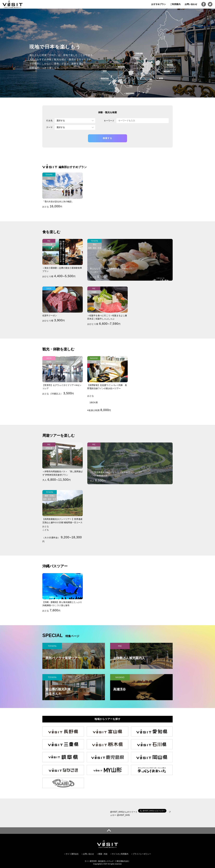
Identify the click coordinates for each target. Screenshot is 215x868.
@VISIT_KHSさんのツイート (124, 812)
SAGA (104, 71)
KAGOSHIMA (129, 94)
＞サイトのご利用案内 (119, 854)
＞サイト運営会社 (71, 854)
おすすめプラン (159, 4)
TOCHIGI (169, 65)
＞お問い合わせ (88, 854)
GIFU (135, 63)
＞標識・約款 (102, 854)
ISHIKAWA (138, 53)
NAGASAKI (105, 79)
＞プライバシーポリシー (141, 854)
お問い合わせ (191, 4)
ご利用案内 (175, 4)
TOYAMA (135, 58)
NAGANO (166, 71)
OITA (130, 86)
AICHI (160, 78)
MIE (150, 79)
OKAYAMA (121, 67)
